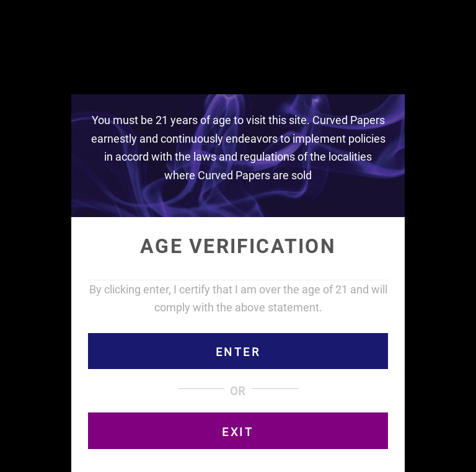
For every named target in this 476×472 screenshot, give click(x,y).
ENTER (238, 352)
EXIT (238, 432)
